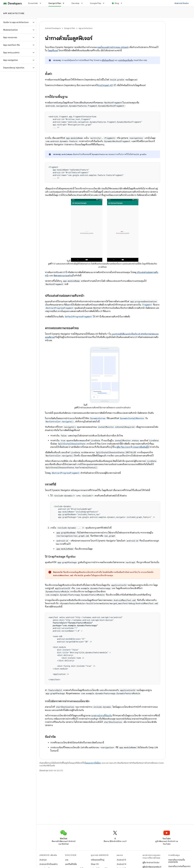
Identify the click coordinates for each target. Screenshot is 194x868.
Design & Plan (70, 28)
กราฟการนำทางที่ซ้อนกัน (102, 716)
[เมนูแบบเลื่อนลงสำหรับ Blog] (123, 3)
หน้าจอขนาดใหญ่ (98, 860)
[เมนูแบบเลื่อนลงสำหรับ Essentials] (42, 3)
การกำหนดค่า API (106, 85)
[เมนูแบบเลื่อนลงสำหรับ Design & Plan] (65, 3)
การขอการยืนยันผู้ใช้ (141, 447)
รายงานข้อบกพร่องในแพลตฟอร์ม (177, 861)
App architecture (14, 13)
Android (43, 860)
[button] (16, 22)
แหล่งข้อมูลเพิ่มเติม (126, 60)
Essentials (33, 3)
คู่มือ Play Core (123, 447)
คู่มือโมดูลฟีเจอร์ (108, 60)
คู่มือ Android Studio (151, 862)
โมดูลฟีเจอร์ (53, 51)
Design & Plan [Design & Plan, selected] (55, 3)
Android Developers (53, 28)
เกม (67, 860)
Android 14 (122, 864)
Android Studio (182, 3)
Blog (117, 3)
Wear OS (95, 864)
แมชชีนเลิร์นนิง (71, 864)
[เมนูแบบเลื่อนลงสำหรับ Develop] (83, 3)
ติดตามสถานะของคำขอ (63, 276)
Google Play (96, 3)
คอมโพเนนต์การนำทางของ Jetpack (113, 47)
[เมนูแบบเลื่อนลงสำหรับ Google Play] (105, 3)
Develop (76, 3)
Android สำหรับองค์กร (48, 864)
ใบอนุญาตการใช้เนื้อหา (93, 763)
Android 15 (121, 860)
